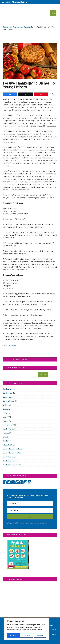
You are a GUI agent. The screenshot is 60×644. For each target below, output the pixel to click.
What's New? (8, 445)
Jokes (5, 417)
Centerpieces (8, 397)
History (6, 413)
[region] (27, 629)
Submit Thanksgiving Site (12, 453)
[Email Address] (30, 510)
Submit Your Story (9, 457)
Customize (13, 635)
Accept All (40, 635)
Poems (6, 421)
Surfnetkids (7, 27)
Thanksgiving (18, 27)
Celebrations (8, 393)
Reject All (27, 635)
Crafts (5, 405)
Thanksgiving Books (10, 461)
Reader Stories (8, 429)
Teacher (6, 441)
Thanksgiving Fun (9, 389)
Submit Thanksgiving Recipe (13, 449)
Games (5, 409)
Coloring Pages (9, 401)
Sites (5, 437)
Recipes (27, 27)
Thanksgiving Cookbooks (12, 465)
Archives (53, 630)
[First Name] (30, 503)
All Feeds (49, 625)
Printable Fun (8, 425)
